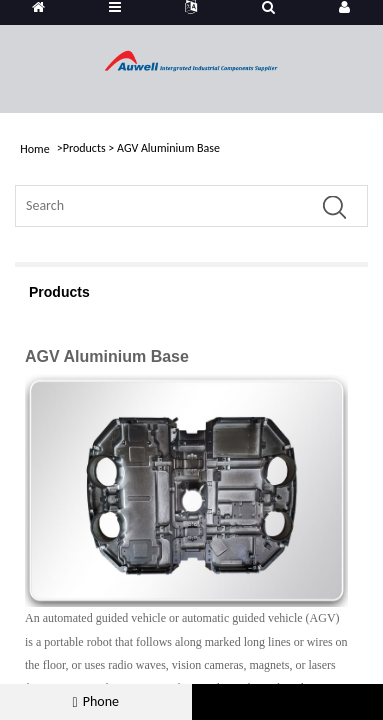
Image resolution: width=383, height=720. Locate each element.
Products (84, 148)
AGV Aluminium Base (168, 148)
